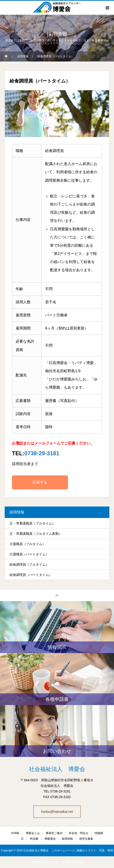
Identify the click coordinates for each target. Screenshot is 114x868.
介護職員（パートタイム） (29, 554)
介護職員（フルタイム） (28, 544)
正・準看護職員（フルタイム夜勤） (36, 534)
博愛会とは (33, 833)
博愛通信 (50, 839)
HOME (15, 833)
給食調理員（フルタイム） (29, 564)
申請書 (34, 839)
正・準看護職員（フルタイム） (32, 523)
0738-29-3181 (42, 453)
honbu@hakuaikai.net (57, 812)
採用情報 (67, 839)
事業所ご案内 (54, 833)
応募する (40, 482)
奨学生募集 (86, 839)
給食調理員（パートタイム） (31, 575)
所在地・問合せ (78, 833)
